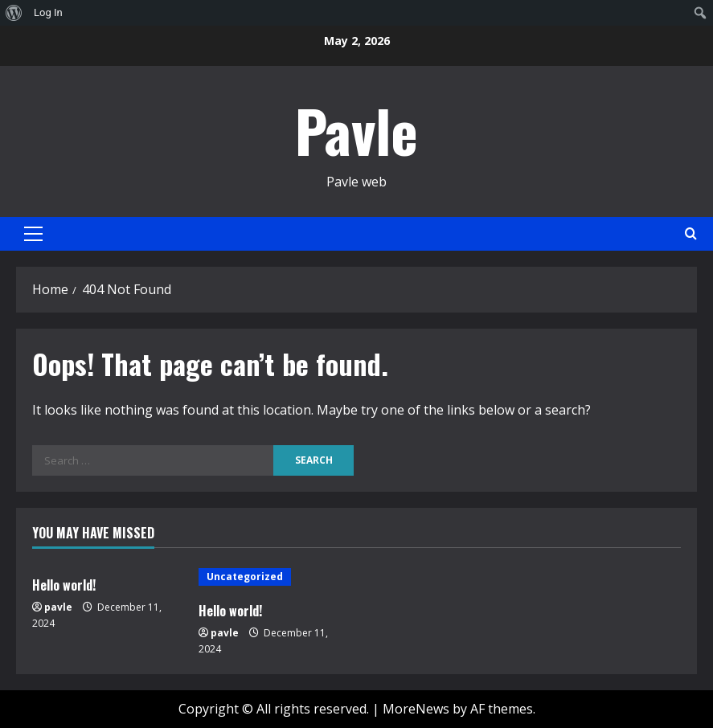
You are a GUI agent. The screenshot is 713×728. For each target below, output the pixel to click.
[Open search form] (691, 233)
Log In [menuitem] (48, 12)
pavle (58, 607)
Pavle (356, 130)
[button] (33, 234)
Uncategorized (245, 577)
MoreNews (416, 709)
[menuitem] (14, 13)
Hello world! (64, 585)
